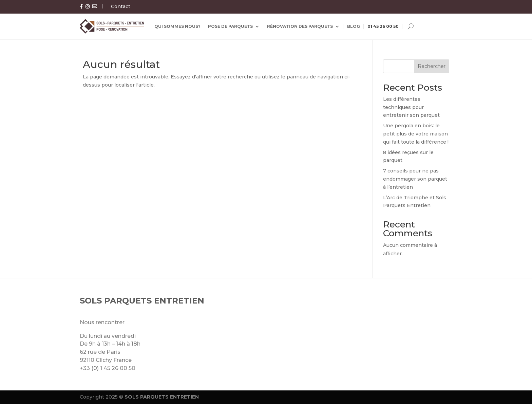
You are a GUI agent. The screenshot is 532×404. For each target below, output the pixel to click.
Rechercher (432, 66)
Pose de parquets (230, 26)
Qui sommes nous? (177, 26)
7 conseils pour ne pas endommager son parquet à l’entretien (415, 179)
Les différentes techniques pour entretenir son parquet (411, 107)
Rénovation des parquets (300, 26)
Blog (354, 26)
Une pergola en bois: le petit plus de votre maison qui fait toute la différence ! (416, 134)
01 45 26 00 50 (383, 26)
